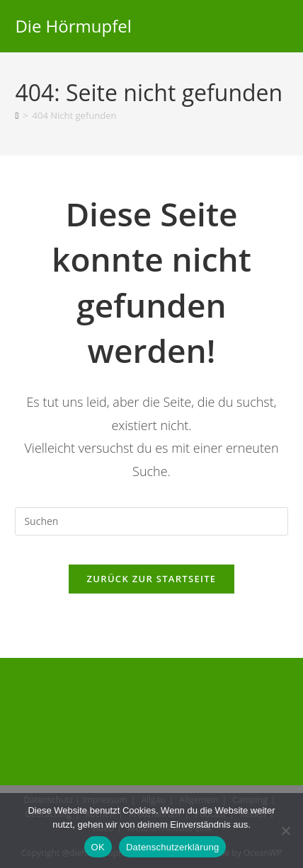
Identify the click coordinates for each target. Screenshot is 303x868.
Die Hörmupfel (73, 26)
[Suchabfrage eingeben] (151, 521)
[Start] (17, 115)
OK (98, 847)
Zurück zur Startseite (152, 579)
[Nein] (285, 831)
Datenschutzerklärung (172, 847)
